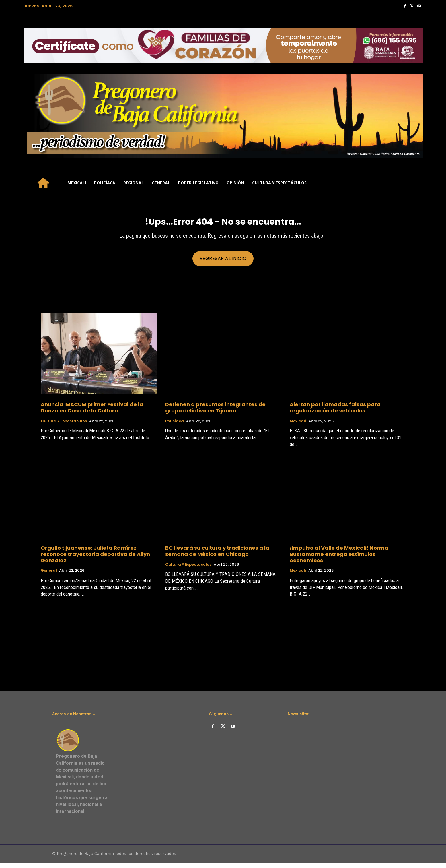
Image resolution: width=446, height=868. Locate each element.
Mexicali (298, 426)
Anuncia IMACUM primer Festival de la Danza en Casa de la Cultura (92, 412)
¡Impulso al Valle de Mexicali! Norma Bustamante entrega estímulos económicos (339, 559)
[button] (416, 183)
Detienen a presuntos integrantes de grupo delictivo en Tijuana (215, 412)
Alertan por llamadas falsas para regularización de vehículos (335, 412)
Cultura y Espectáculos (64, 426)
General (49, 575)
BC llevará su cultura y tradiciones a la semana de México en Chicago (217, 556)
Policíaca (175, 426)
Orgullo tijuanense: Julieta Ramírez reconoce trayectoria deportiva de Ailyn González (95, 559)
